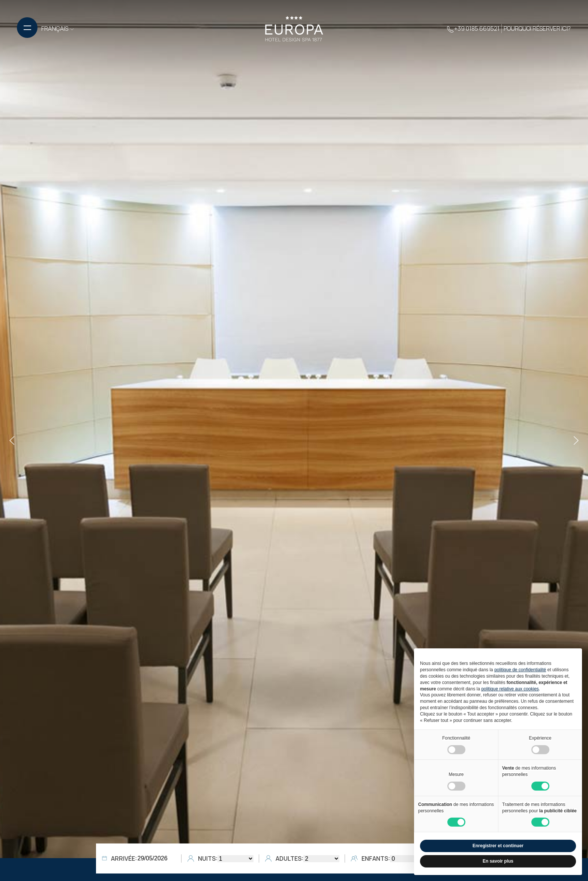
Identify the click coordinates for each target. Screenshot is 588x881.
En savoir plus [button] (498, 861)
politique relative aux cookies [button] (510, 689)
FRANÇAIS (58, 29)
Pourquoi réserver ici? (537, 29)
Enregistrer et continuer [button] (498, 846)
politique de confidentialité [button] (520, 670)
